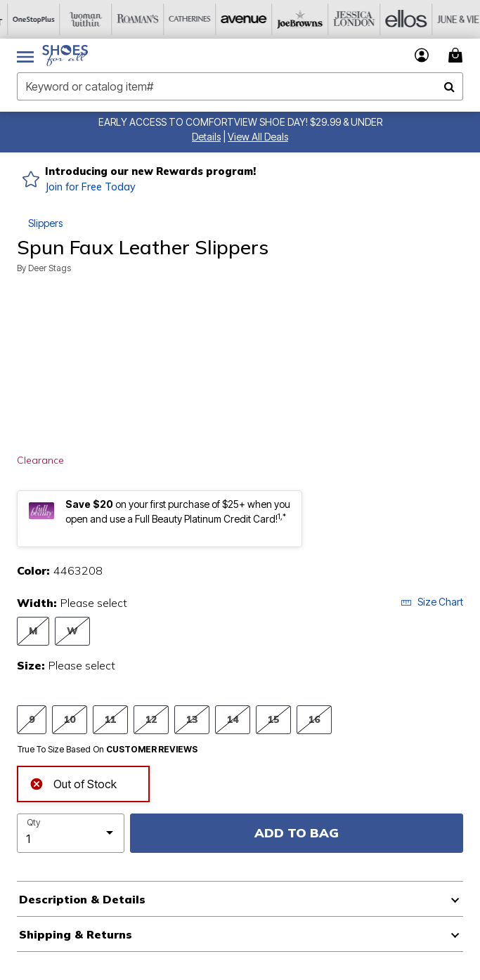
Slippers (45, 223)
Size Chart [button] (432, 602)
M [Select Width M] (33, 631)
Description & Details (82, 899)
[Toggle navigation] (25, 55)
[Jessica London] (338, 19)
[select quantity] (71, 833)
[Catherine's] (182, 19)
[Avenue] (234, 19)
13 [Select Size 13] (192, 719)
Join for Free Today (90, 187)
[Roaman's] (130, 19)
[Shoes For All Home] (65, 55)
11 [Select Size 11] (110, 719)
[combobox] (240, 86)
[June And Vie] (442, 19)
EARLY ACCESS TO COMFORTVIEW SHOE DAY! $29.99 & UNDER (240, 122)
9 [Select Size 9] (32, 719)
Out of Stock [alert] (73, 782)
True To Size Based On (108, 750)
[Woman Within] (78, 19)
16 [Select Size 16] (314, 719)
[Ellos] (390, 19)
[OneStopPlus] (26, 19)
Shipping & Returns (76, 934)
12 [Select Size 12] (151, 719)
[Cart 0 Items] (458, 55)
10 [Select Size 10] (70, 719)
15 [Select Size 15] (273, 719)
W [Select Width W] (72, 631)
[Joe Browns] (286, 19)
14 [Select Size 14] (233, 719)
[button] (206, 137)
